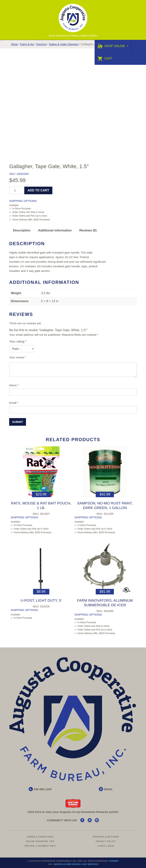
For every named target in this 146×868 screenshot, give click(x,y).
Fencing (41, 44)
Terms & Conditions (40, 837)
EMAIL (108, 789)
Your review (18, 357)
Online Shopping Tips (40, 841)
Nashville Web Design (67, 864)
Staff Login (106, 846)
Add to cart (38, 190)
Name (14, 385)
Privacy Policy (106, 841)
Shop (14, 44)
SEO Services (90, 864)
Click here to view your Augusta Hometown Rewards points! (73, 812)
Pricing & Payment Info (40, 846)
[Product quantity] (16, 190)
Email (14, 403)
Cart (105, 58)
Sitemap (114, 861)
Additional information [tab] (55, 230)
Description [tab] (22, 230)
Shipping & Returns (106, 837)
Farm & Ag (27, 44)
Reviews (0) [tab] (88, 230)
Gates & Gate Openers (64, 44)
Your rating (18, 341)
